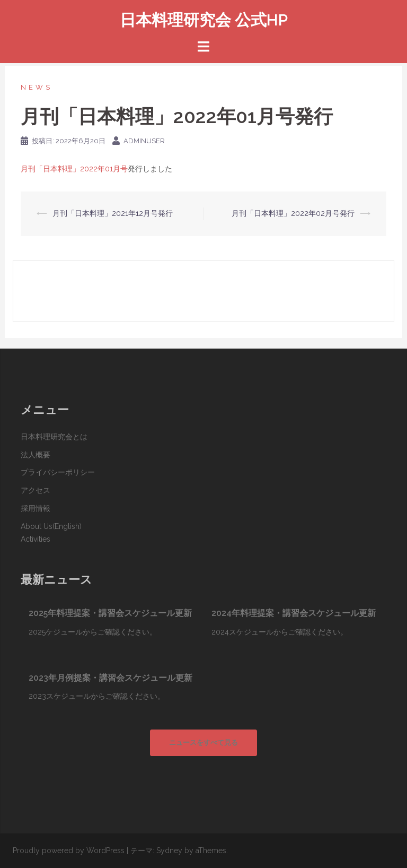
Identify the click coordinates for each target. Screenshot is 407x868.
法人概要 (36, 455)
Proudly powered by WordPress (69, 850)
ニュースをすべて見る (203, 743)
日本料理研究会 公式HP (204, 20)
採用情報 (36, 508)
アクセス (36, 490)
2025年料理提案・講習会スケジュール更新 (110, 613)
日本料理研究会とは (54, 437)
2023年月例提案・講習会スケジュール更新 (110, 678)
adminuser (144, 141)
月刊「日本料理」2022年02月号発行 (293, 213)
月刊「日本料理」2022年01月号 (74, 169)
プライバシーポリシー (58, 472)
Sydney (169, 850)
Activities (36, 539)
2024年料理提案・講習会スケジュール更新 (294, 613)
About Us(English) (51, 526)
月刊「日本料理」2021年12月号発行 (113, 213)
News (37, 87)
